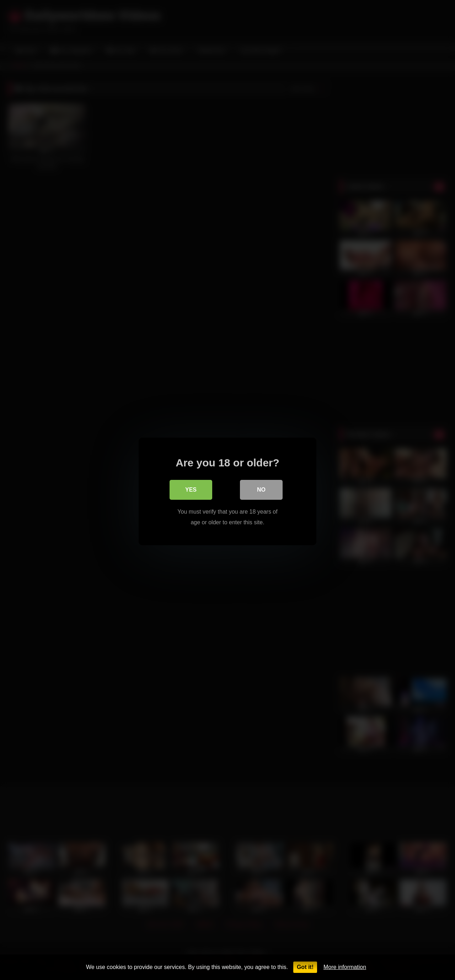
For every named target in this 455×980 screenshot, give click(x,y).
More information (345, 967)
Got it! (305, 967)
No (261, 488)
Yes (191, 488)
